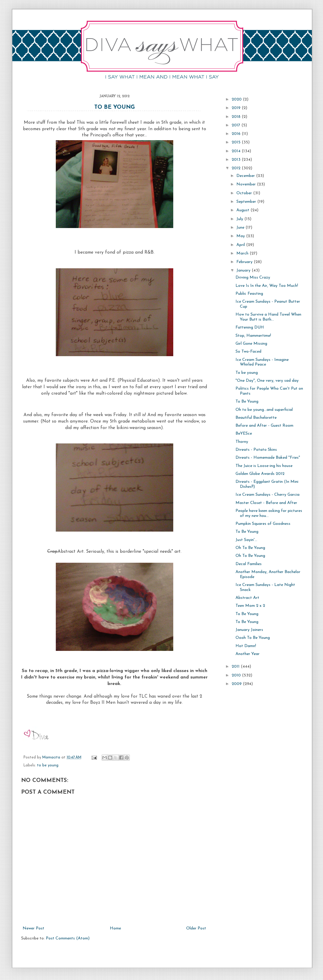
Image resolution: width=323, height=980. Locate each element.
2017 (237, 125)
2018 (237, 117)
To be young (247, 373)
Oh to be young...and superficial (264, 410)
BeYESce (244, 434)
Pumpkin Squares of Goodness (263, 524)
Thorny (242, 442)
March (243, 253)
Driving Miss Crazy (253, 278)
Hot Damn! (246, 646)
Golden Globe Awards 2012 (260, 474)
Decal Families (249, 564)
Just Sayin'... (246, 540)
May (241, 236)
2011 (236, 667)
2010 (237, 675)
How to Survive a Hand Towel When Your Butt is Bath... (268, 317)
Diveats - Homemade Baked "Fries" (268, 458)
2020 (237, 99)
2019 (237, 108)
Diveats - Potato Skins (256, 450)
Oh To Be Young (250, 548)
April (241, 245)
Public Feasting (249, 294)
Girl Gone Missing (251, 344)
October (245, 193)
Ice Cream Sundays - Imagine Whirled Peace (262, 362)
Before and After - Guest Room (264, 426)
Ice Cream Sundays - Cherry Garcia (268, 495)
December (246, 176)
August (243, 210)
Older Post (196, 928)
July (240, 219)
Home (115, 928)
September (247, 202)
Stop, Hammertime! (253, 336)
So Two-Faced (248, 352)
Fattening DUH (250, 327)
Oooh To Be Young (253, 638)
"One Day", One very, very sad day (267, 381)
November (247, 184)
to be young (48, 765)
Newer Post (33, 928)
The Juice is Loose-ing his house (264, 466)
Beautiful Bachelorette (256, 418)
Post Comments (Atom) (68, 938)
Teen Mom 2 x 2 (250, 606)
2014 (237, 151)
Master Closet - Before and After (266, 503)
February (245, 262)
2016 (237, 134)
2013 (237, 160)
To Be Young (115, 107)
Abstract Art (247, 598)
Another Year (248, 654)
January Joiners (249, 630)
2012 (237, 168)
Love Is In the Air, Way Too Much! (267, 286)
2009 (237, 684)
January (244, 270)
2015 (237, 142)
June (241, 228)
